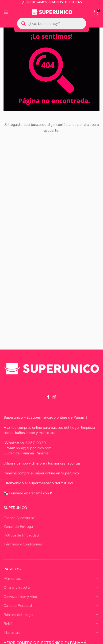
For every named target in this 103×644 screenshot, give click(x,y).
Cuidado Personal (18, 606)
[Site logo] (51, 12)
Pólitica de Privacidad (21, 535)
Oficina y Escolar (17, 588)
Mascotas (12, 633)
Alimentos (12, 579)
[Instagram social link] (54, 397)
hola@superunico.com (34, 448)
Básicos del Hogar (19, 615)
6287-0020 (36, 443)
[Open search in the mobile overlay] (52, 24)
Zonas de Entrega (18, 527)
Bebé (8, 624)
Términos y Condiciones (23, 544)
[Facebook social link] (48, 397)
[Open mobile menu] (6, 12)
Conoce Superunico (19, 518)
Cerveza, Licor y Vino (20, 597)
